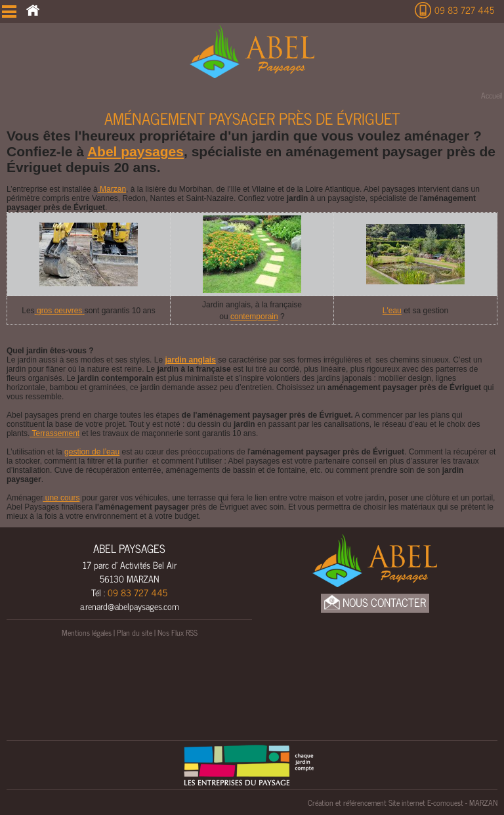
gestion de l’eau (92, 452)
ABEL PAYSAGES (129, 548)
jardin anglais (190, 360)
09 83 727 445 (464, 10)
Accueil (492, 95)
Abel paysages (136, 151)
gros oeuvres (60, 311)
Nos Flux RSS (178, 632)
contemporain (254, 317)
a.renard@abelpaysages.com (130, 606)
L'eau (392, 311)
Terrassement (54, 433)
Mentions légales (87, 632)
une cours (61, 498)
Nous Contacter (375, 603)
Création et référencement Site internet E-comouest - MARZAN (403, 803)
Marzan (112, 189)
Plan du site (135, 632)
